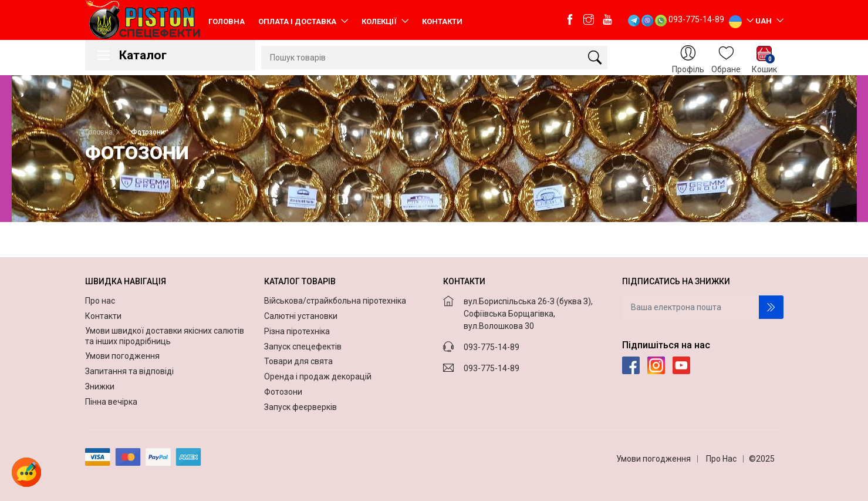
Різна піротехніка (297, 331)
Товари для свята (298, 361)
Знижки (101, 386)
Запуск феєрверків (300, 407)
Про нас (101, 301)
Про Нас (721, 459)
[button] (26, 472)
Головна (227, 21)
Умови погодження (123, 356)
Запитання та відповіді (130, 371)
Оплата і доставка (298, 21)
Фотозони (283, 392)
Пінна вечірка (112, 402)
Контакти (442, 21)
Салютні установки (301, 316)
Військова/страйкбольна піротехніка (335, 301)
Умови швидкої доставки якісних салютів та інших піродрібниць (165, 336)
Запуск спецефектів (303, 347)
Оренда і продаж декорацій (318, 376)
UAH (764, 21)
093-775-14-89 (696, 19)
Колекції (380, 21)
